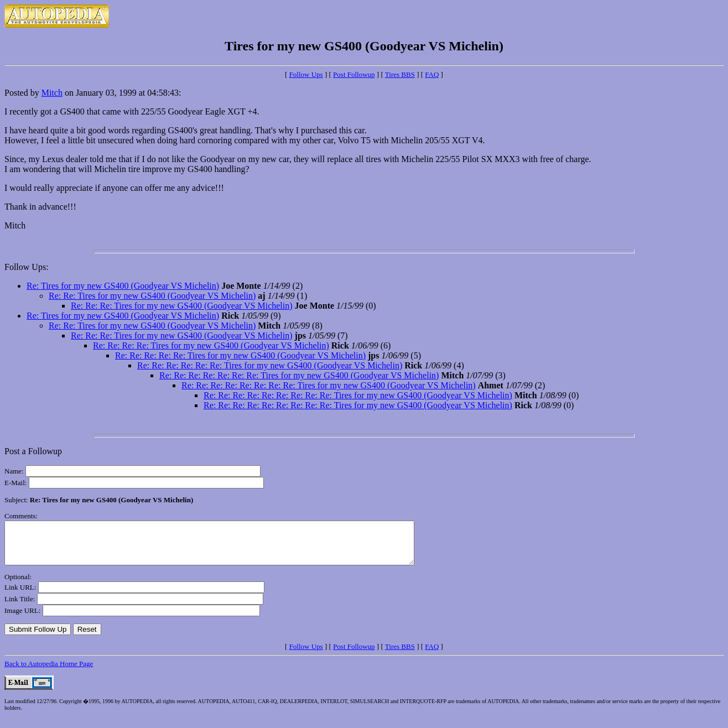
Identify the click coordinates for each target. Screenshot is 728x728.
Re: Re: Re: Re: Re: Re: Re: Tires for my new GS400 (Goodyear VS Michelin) (299, 375)
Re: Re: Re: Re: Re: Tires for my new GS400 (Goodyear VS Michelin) (240, 355)
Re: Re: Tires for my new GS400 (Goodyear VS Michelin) (152, 296)
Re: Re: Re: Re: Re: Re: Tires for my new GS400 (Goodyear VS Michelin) (270, 365)
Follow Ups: (27, 267)
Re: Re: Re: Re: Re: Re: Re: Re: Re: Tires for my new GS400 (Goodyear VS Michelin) (358, 395)
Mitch (52, 93)
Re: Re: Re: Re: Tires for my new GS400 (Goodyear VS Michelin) (211, 345)
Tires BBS (400, 74)
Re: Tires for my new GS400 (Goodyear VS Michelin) (123, 286)
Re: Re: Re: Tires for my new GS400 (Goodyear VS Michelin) (182, 306)
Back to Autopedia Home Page (49, 672)
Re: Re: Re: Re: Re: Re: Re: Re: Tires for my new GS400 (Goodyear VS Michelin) (329, 385)
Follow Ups (306, 74)
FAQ (432, 74)
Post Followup (354, 74)
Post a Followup (33, 451)
